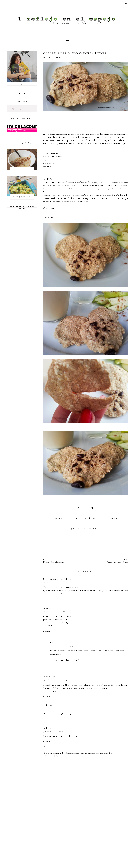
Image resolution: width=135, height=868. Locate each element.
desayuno (57, 518)
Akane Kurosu (51, 677)
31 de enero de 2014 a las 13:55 (54, 709)
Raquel (47, 608)
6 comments (114, 518)
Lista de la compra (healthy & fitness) (23, 143)
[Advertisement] (89, 845)
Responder (47, 599)
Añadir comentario (50, 747)
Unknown (48, 705)
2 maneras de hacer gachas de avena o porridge (23, 170)
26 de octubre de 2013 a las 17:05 (62, 646)
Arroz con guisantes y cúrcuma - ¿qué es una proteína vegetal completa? (23, 197)
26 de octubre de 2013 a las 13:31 (55, 582)
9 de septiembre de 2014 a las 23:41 (55, 731)
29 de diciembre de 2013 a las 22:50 (55, 680)
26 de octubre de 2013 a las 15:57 (55, 611)
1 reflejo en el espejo (16, 109)
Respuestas (56, 637)
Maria (53, 642)
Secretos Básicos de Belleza (57, 579)
